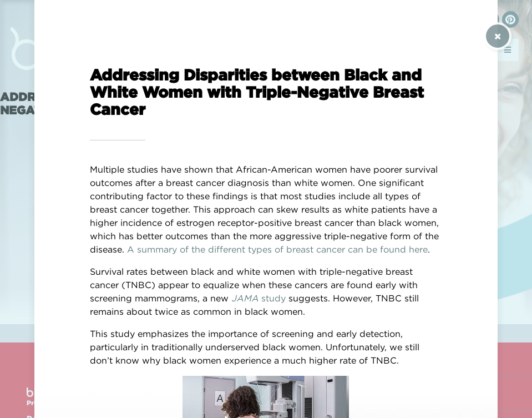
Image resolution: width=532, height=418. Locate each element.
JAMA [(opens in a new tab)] (245, 298)
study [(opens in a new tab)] (272, 298)
